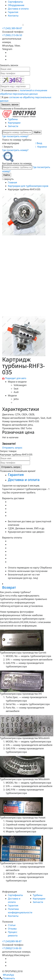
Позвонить (7, 978)
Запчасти (13, 126)
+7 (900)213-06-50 (12, 948)
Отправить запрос (12, 448)
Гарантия (13, 12)
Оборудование (16, 5)
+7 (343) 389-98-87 (12, 28)
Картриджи (14, 123)
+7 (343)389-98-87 (12, 941)
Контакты (13, 16)
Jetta (16, 399)
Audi (16, 392)
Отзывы (12, 929)
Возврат (9, 587)
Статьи (12, 925)
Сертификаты (15, 2)
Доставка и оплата (18, 9)
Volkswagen (20, 385)
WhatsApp (7, 975)
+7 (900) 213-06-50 (12, 25)
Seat (16, 389)
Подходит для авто (16, 378)
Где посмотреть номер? (15, 136)
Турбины (13, 119)
